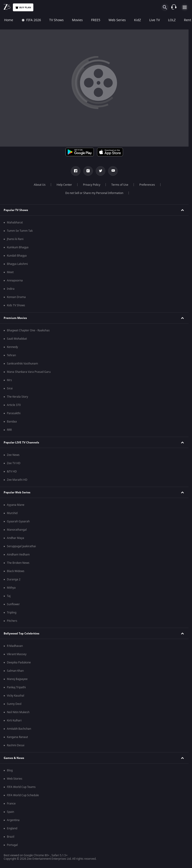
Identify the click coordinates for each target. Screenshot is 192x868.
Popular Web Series (17, 492)
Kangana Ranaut (17, 737)
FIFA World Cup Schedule (23, 795)
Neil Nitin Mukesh (18, 712)
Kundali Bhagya (17, 256)
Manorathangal (17, 530)
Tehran (11, 355)
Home (9, 20)
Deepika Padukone (19, 663)
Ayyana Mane (16, 505)
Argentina (13, 820)
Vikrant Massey (17, 654)
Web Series (117, 20)
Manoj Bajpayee (17, 679)
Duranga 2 (14, 579)
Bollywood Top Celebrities (21, 634)
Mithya (11, 588)
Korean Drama (16, 297)
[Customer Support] (174, 7)
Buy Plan (23, 7)
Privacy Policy (92, 185)
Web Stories (15, 779)
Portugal (12, 845)
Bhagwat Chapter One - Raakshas (28, 330)
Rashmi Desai (16, 745)
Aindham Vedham (18, 555)
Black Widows (16, 571)
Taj (9, 596)
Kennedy (12, 347)
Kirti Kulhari (14, 720)
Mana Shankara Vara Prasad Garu (29, 372)
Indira (11, 289)
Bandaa (12, 422)
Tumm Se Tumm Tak (20, 231)
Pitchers (12, 621)
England (12, 828)
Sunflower (13, 604)
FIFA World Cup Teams (21, 787)
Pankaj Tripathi (16, 687)
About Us (40, 185)
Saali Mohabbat (17, 339)
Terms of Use (120, 185)
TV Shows (56, 20)
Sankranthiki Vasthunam (22, 364)
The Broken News (18, 563)
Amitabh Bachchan (19, 729)
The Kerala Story (17, 397)
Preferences (147, 185)
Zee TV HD (14, 463)
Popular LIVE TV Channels (21, 443)
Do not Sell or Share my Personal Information (94, 193)
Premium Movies (15, 318)
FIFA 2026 (31, 20)
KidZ (138, 20)
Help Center (64, 185)
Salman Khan (15, 671)
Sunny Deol (14, 704)
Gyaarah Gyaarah (18, 521)
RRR (9, 430)
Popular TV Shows (16, 210)
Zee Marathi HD (17, 480)
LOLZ (172, 20)
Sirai (10, 388)
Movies (77, 20)
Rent (188, 20)
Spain (10, 812)
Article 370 (14, 405)
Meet (10, 272)
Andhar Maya (16, 538)
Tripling (12, 613)
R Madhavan (15, 646)
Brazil (11, 837)
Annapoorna (15, 281)
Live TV (155, 20)
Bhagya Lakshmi (17, 264)
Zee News (13, 455)
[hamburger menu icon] (185, 7)
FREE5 (96, 20)
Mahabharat (15, 223)
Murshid (12, 513)
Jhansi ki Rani (15, 239)
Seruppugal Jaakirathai (21, 546)
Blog (10, 770)
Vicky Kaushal (16, 696)
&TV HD (12, 472)
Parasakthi (14, 413)
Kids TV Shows (16, 305)
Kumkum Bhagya (18, 247)
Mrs (9, 380)
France (11, 804)
